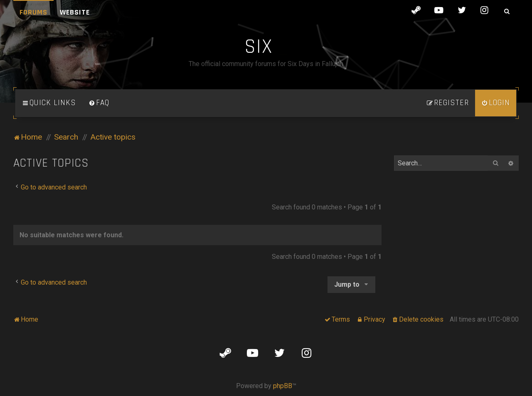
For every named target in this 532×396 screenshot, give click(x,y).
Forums (33, 12)
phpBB (283, 386)
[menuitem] (99, 103)
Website (75, 12)
